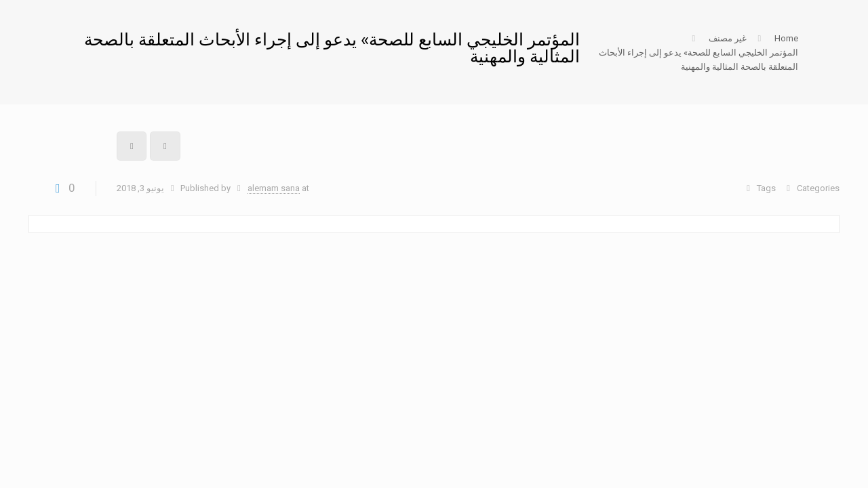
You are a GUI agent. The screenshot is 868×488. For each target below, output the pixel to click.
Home (786, 38)
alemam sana (274, 188)
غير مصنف (728, 38)
